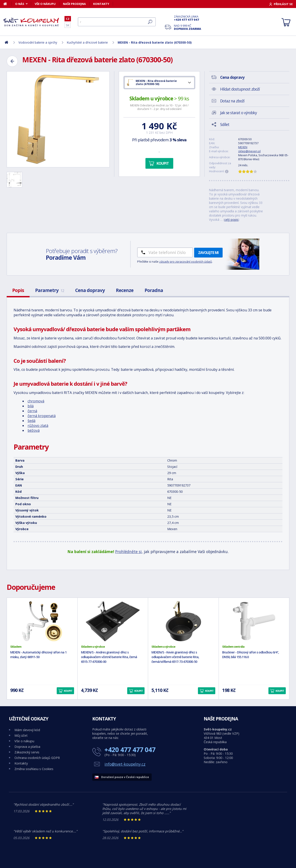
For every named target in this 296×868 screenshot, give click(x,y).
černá (32, 411)
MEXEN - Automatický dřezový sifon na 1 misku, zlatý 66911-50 (38, 655)
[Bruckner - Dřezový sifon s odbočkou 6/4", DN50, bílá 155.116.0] (254, 621)
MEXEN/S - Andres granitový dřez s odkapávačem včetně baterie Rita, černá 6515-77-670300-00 (109, 657)
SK (67, 25)
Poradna (154, 290)
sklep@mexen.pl (249, 151)
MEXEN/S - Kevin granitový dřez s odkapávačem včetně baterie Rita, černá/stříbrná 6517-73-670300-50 (175, 657)
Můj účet (21, 735)
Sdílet (225, 124)
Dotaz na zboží (232, 101)
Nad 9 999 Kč (187, 27)
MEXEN (243, 147)
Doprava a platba (27, 747)
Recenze (125, 290)
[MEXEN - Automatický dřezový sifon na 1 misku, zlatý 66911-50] (42, 621)
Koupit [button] (68, 691)
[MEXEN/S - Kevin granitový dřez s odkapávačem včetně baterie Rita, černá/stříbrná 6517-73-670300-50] (183, 621)
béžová (34, 430)
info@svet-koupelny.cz (125, 764)
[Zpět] (12, 61)
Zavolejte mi (208, 253)
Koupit (163, 163)
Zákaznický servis (27, 752)
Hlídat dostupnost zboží (240, 89)
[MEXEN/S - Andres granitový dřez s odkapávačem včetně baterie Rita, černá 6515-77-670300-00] (113, 621)
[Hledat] (117, 22)
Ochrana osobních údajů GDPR (37, 758)
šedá (31, 421)
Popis (18, 290)
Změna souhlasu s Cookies (34, 769)
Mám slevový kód (27, 730)
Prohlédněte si (128, 552)
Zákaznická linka (187, 18)
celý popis (231, 220)
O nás (20, 4)
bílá (31, 406)
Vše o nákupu (45, 4)
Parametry (50, 290)
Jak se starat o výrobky (239, 113)
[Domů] (7, 4)
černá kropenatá (42, 416)
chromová (36, 401)
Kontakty (101, 4)
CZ (68, 19)
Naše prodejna (74, 4)
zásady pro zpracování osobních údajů (186, 262)
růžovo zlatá (38, 426)
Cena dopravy (90, 290)
